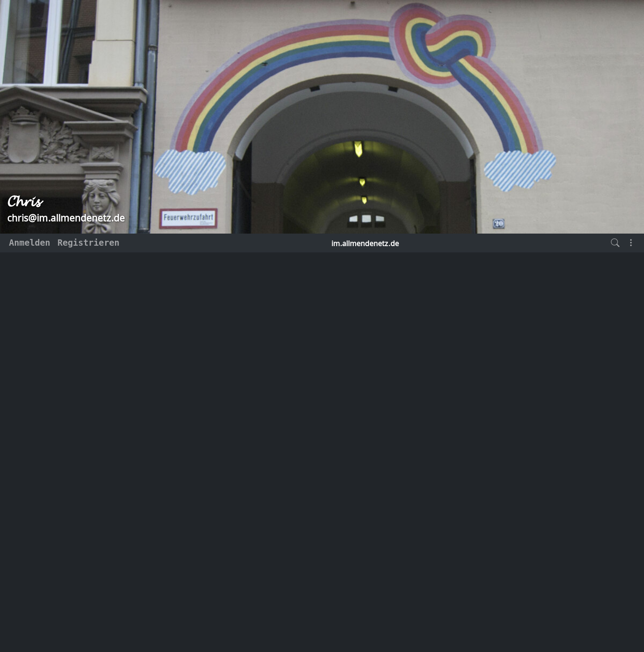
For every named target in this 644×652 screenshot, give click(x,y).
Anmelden (30, 243)
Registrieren (88, 243)
